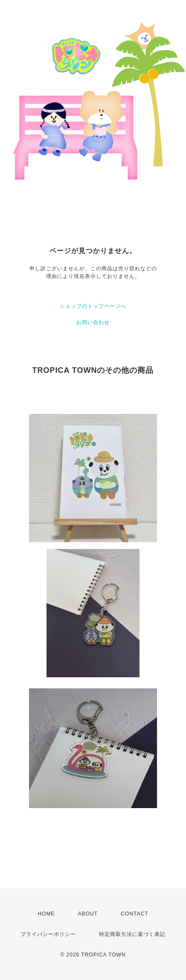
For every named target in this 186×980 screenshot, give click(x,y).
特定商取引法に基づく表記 (132, 934)
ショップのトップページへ (93, 306)
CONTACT (134, 914)
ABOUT (88, 914)
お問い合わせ (93, 322)
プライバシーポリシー (48, 934)
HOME (46, 914)
